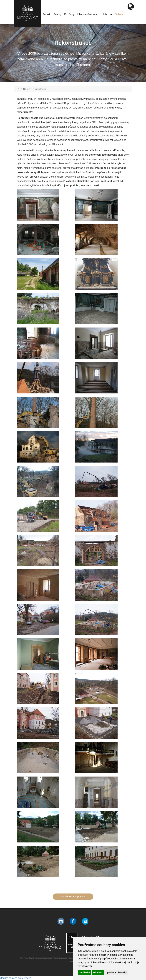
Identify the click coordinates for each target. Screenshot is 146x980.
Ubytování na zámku (89, 14)
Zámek (47, 14)
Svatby (57, 14)
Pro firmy (69, 14)
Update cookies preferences (16, 978)
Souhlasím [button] (84, 972)
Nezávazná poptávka (73, 897)
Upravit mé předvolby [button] (116, 972)
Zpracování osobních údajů (56, 958)
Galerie (119, 14)
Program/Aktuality (30, 14)
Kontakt (24, 19)
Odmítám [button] (98, 972)
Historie (108, 14)
